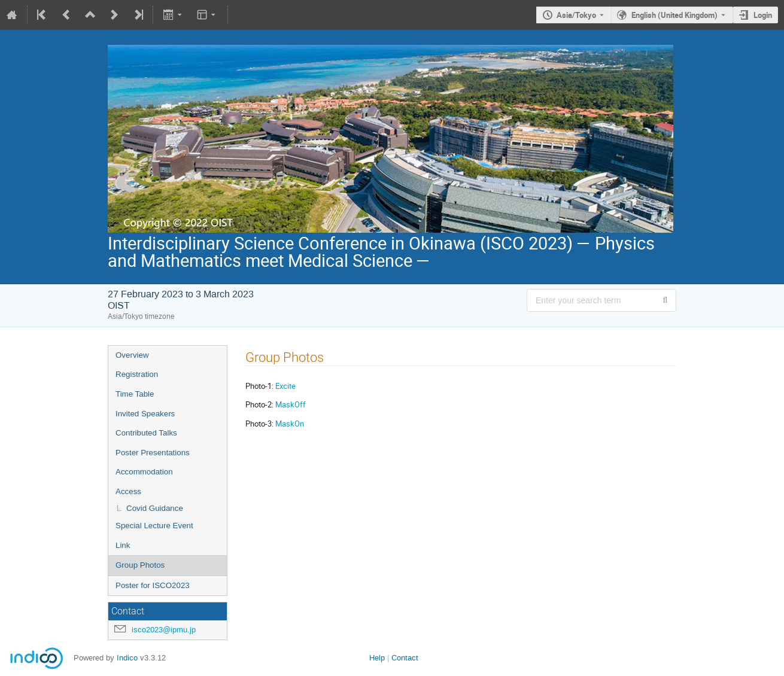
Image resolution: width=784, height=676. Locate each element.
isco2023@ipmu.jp (164, 630)
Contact (405, 658)
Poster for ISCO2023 (153, 585)
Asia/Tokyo (576, 15)
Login (763, 15)
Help (377, 658)
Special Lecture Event (154, 526)
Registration (137, 374)
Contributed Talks (146, 433)
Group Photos (140, 565)
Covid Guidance (155, 508)
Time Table (135, 394)
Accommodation (144, 472)
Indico (127, 658)
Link (123, 545)
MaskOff (291, 404)
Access (128, 491)
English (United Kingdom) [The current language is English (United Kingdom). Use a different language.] (674, 15)
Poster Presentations (153, 453)
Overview (132, 355)
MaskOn (290, 424)
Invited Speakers (145, 414)
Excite (285, 386)
